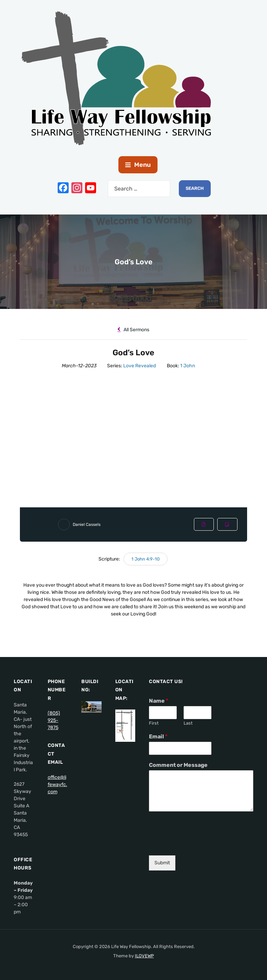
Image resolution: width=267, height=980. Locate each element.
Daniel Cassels (87, 524)
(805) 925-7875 (54, 720)
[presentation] (201, 844)
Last (188, 723)
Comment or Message (178, 765)
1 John (188, 366)
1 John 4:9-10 (146, 559)
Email (158, 736)
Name (159, 701)
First (154, 723)
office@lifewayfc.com (57, 785)
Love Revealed (140, 366)
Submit (162, 863)
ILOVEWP (144, 956)
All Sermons (133, 330)
